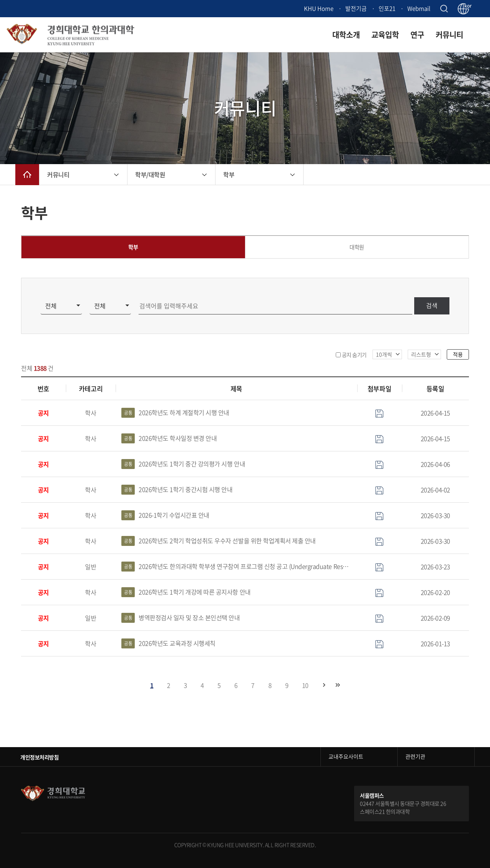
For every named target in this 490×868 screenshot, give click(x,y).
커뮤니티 (449, 35)
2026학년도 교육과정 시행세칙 (168, 644)
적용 (458, 354)
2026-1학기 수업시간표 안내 (165, 516)
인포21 (387, 8)
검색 (431, 306)
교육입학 (385, 35)
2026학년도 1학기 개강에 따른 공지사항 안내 (186, 593)
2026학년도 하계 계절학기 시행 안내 (175, 413)
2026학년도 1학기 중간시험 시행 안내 (177, 490)
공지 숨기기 (354, 355)
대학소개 (346, 35)
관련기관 (415, 757)
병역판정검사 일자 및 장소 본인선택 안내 (181, 618)
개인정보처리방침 (39, 757)
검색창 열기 (444, 9)
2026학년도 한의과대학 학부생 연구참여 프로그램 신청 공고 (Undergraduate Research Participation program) (236, 567)
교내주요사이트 (346, 757)
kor (467, 6)
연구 (417, 35)
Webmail (419, 8)
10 (305, 685)
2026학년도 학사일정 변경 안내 (169, 439)
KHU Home (319, 8)
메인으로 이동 (27, 175)
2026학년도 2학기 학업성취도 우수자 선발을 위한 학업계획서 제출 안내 (219, 541)
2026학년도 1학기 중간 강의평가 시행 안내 (183, 464)
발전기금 (356, 8)
